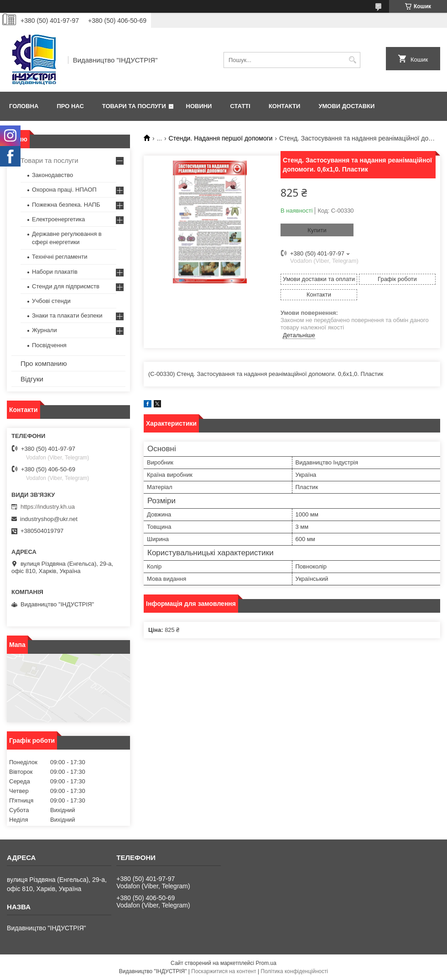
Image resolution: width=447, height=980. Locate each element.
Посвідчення (49, 345)
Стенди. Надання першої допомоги (221, 138)
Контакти (285, 106)
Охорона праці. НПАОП (64, 190)
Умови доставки (346, 106)
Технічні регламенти (60, 257)
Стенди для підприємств (66, 286)
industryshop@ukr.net (49, 519)
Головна (24, 106)
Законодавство (52, 175)
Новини (199, 106)
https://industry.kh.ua (48, 507)
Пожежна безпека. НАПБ (66, 205)
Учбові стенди (51, 301)
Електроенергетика (58, 219)
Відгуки (32, 379)
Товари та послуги (134, 106)
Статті (240, 106)
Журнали (44, 330)
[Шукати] (352, 60)
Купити (317, 230)
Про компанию (44, 363)
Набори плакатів (55, 272)
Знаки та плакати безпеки (67, 315)
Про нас (70, 106)
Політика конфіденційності (295, 971)
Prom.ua (266, 963)
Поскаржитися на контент (223, 971)
